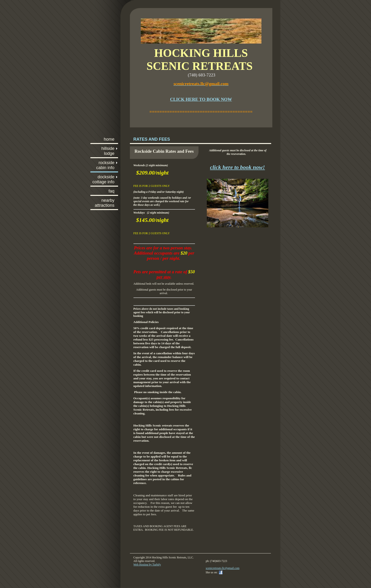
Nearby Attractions (104, 203)
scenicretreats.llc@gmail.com (223, 568)
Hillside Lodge (108, 151)
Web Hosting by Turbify (147, 565)
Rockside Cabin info (105, 165)
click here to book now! (238, 167)
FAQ (111, 191)
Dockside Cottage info (103, 179)
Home (109, 139)
